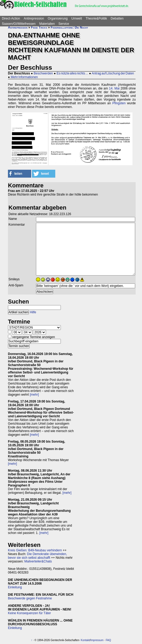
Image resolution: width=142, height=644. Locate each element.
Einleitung (15, 587)
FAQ (108, 640)
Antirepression (34, 18)
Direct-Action (11, 18)
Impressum (97, 640)
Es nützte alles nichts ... (72, 73)
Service (64, 24)
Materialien (47, 24)
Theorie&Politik (96, 18)
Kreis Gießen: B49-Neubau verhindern (35, 550)
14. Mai (114, 88)
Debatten (117, 18)
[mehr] (34, 395)
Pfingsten (119, 103)
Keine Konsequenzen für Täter (29, 613)
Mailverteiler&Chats (38, 561)
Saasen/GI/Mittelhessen (19, 24)
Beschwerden (43, 73)
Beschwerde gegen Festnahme (30, 598)
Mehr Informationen (24, 77)
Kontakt (85, 640)
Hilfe (33, 312)
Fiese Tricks (39, 27)
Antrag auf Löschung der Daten (113, 73)
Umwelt (77, 18)
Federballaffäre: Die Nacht (69, 27)
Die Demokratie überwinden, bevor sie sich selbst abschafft (37, 556)
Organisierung (58, 18)
